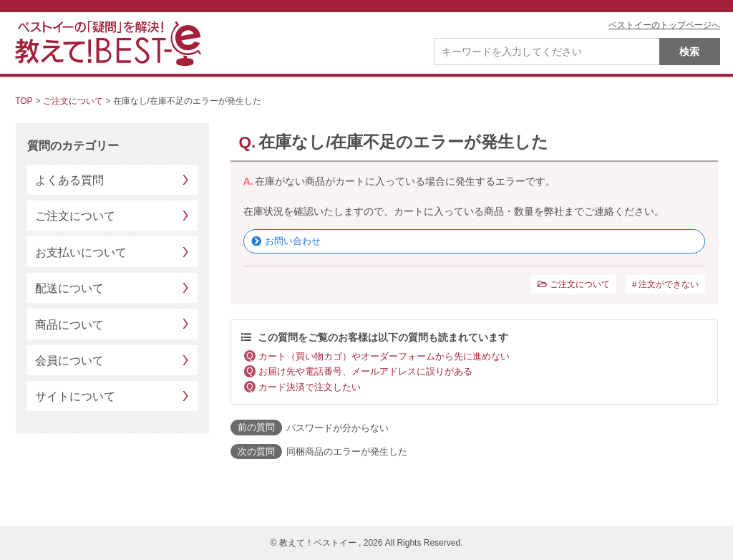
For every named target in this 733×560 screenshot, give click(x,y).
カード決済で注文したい (310, 387)
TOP (24, 101)
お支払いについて (81, 252)
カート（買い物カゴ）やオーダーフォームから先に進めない (384, 356)
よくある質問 (69, 180)
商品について (69, 325)
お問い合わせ (293, 241)
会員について (69, 361)
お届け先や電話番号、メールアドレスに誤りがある (365, 371)
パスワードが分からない (338, 428)
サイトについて (75, 396)
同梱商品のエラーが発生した (347, 452)
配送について (69, 288)
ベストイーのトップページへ (664, 25)
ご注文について (73, 101)
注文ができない (669, 284)
